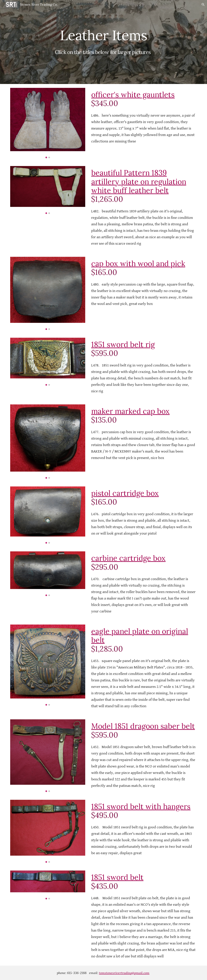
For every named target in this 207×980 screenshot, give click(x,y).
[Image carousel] (48, 123)
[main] (103, 42)
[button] (203, 5)
